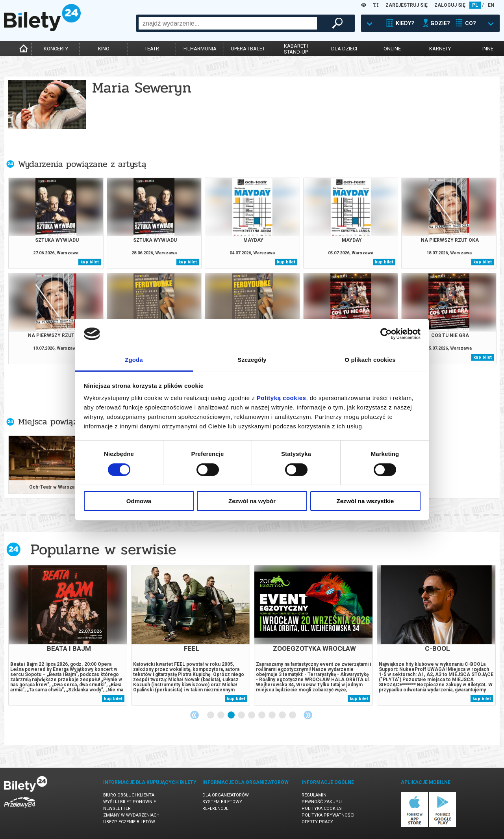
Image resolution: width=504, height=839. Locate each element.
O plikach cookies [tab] (370, 360)
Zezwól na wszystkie (365, 501)
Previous (195, 715)
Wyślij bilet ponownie (130, 802)
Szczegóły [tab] (252, 360)
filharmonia (200, 49)
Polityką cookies (282, 398)
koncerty (56, 49)
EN (491, 5)
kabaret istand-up (296, 49)
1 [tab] (211, 715)
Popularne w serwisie (103, 549)
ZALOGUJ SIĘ (450, 5)
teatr (152, 49)
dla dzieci (344, 49)
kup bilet (90, 262)
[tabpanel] (68, 635)
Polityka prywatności (328, 815)
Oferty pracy (317, 822)
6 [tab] (262, 715)
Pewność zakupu (322, 802)
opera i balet (248, 49)
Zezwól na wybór (252, 501)
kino (104, 49)
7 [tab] (272, 715)
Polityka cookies (322, 808)
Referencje (215, 808)
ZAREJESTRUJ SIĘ (407, 5)
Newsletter (117, 808)
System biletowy (222, 802)
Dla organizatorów (226, 795)
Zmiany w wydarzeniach (131, 815)
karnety (440, 49)
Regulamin (314, 795)
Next (308, 715)
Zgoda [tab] (134, 360)
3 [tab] (232, 715)
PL (475, 5)
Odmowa (139, 501)
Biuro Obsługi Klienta (129, 795)
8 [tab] (283, 715)
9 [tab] (293, 715)
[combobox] (228, 23)
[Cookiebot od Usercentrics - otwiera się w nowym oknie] (386, 334)
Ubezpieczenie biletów (129, 822)
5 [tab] (252, 715)
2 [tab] (221, 715)
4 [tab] (242, 715)
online (392, 49)
